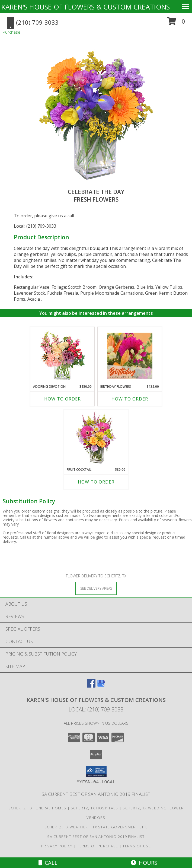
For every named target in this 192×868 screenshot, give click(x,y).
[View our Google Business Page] (101, 686)
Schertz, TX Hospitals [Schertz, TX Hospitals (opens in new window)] (94, 808)
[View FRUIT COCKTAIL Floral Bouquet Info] (96, 439)
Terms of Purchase (97, 846)
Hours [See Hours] (144, 863)
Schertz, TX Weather (66, 827)
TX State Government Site (120, 827)
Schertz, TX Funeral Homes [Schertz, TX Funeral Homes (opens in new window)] (37, 808)
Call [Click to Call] (48, 863)
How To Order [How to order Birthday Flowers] (130, 399)
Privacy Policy (57, 846)
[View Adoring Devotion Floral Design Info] (63, 356)
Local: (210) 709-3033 (35, 226)
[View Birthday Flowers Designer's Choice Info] (130, 356)
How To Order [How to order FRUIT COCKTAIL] (96, 482)
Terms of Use (137, 846)
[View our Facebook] (91, 686)
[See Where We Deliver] (96, 588)
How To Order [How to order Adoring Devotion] (63, 399)
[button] (176, 23)
